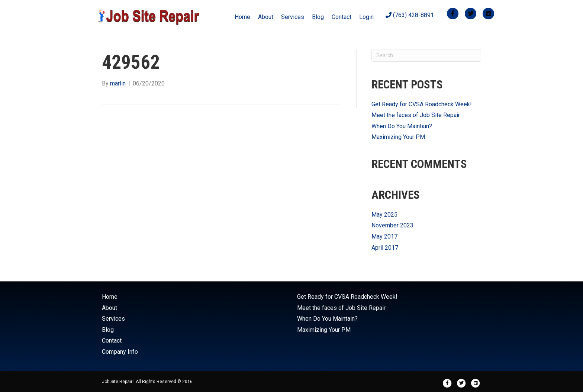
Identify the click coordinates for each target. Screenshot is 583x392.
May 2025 (384, 215)
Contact (342, 17)
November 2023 (392, 225)
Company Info (120, 352)
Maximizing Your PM (398, 137)
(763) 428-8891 (410, 15)
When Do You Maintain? (402, 126)
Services (293, 17)
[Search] (426, 55)
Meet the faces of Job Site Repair (416, 115)
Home (242, 17)
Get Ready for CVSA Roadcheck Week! (422, 104)
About (266, 17)
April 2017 (385, 248)
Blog (318, 17)
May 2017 (384, 237)
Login (366, 17)
